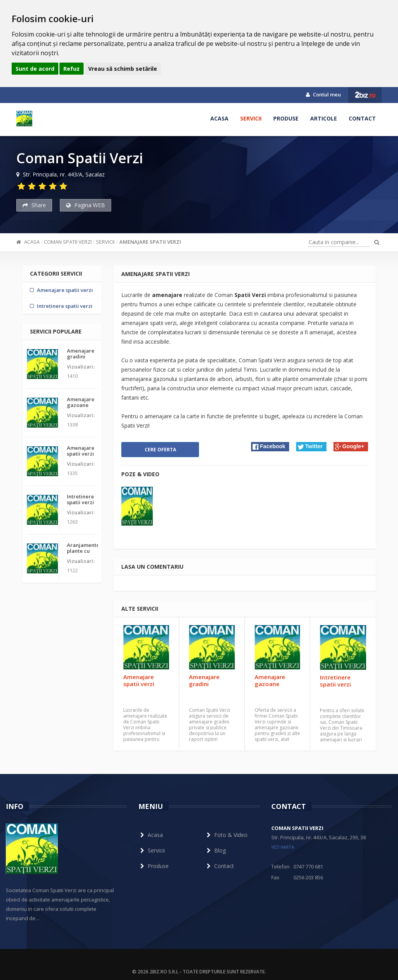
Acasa (219, 118)
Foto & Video (226, 835)
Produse (286, 118)
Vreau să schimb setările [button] (123, 69)
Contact (362, 118)
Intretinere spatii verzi (335, 681)
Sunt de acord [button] (35, 69)
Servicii (251, 118)
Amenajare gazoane (270, 680)
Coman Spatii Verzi (68, 242)
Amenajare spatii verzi (150, 242)
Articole (324, 118)
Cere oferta (160, 450)
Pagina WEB (86, 205)
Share (34, 205)
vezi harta (283, 847)
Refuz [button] (72, 69)
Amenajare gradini (204, 680)
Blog (215, 850)
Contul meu (323, 94)
